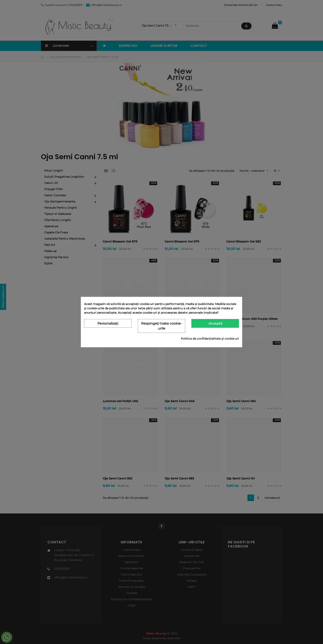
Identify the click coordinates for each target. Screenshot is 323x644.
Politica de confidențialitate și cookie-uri (210, 339)
